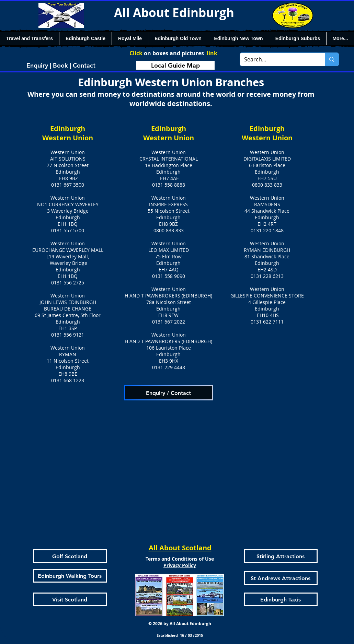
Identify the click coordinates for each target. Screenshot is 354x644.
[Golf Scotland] (70, 556)
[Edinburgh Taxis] (281, 599)
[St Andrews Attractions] (281, 578)
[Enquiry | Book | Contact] (61, 65)
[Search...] (277, 59)
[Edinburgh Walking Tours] (70, 576)
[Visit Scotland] (70, 599)
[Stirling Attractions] (281, 556)
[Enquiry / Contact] (169, 393)
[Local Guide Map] (175, 65)
